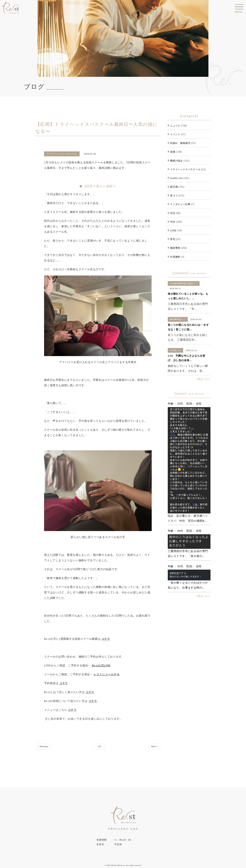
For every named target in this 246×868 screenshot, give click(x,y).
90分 (173, 222)
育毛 (173, 239)
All (100, 746)
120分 (173, 231)
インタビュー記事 (180, 204)
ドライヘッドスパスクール (185, 169)
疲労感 (174, 187)
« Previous (43, 746)
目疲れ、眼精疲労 (180, 143)
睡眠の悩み (176, 161)
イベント (175, 134)
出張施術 (175, 257)
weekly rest (176, 178)
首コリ (174, 196)
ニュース (175, 126)
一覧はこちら (203, 379)
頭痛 (173, 152)
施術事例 (175, 248)
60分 (173, 213)
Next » (154, 746)
